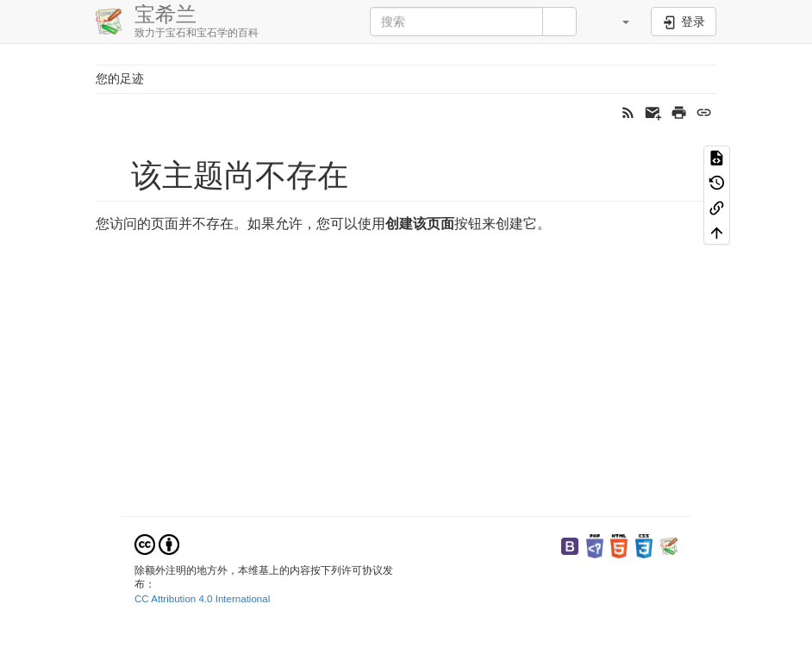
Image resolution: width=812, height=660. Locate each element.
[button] (615, 22)
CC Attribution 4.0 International (202, 599)
